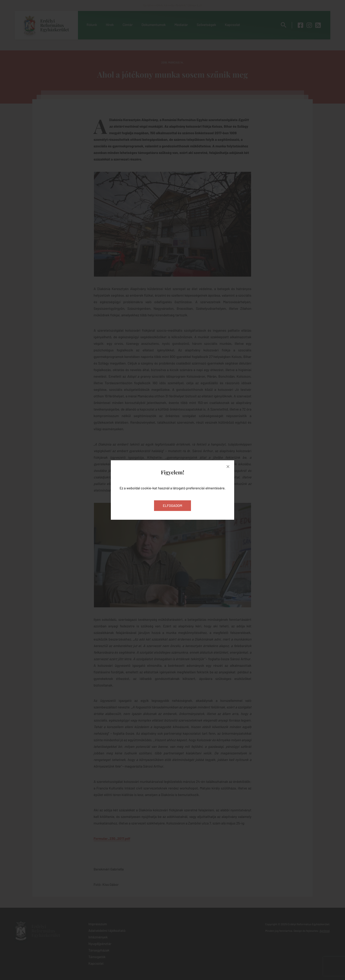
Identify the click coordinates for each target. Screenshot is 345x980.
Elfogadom (172, 506)
